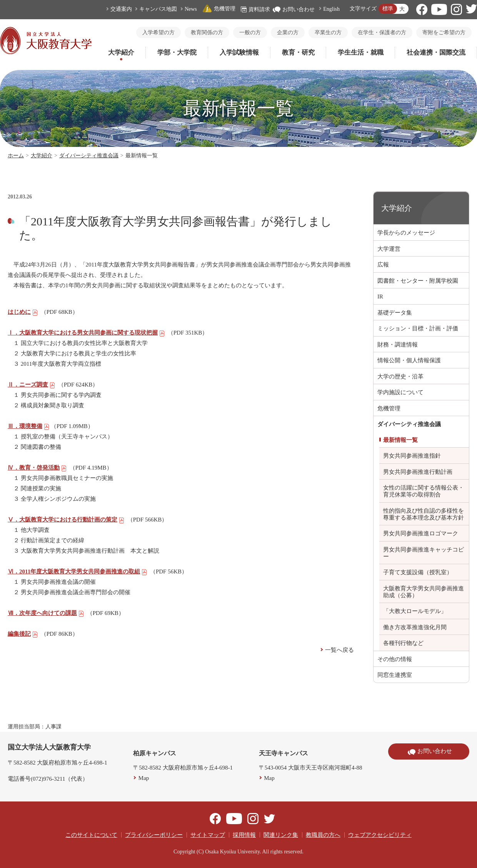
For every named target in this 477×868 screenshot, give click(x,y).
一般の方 (250, 32)
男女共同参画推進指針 (412, 456)
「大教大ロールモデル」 (415, 611)
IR (380, 297)
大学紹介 (121, 52)
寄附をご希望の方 (444, 32)
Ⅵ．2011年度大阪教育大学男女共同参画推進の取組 (78, 571)
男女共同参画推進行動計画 (418, 472)
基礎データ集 (395, 313)
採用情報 (244, 835)
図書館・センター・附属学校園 (418, 281)
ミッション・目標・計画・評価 (418, 328)
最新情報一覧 (400, 440)
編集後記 (23, 634)
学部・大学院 (177, 52)
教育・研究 (298, 52)
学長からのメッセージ (406, 233)
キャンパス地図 (158, 9)
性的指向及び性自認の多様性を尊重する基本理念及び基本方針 (424, 514)
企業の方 (288, 32)
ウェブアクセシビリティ (380, 835)
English (331, 9)
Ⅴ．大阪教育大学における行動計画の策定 (66, 520)
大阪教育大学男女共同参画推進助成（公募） (424, 592)
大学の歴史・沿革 (400, 377)
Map (144, 778)
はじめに (23, 312)
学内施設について (400, 392)
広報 (383, 265)
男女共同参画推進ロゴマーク (421, 533)
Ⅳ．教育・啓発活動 (37, 468)
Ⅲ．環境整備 (29, 426)
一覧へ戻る (339, 650)
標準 (388, 9)
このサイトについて (91, 835)
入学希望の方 (158, 32)
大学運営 (389, 249)
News (191, 9)
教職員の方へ (323, 835)
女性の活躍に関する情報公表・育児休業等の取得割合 (424, 491)
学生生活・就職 (361, 52)
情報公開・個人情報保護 (409, 360)
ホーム (16, 156)
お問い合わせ (294, 9)
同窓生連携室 (395, 675)
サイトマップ (208, 835)
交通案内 (121, 9)
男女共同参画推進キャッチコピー (424, 553)
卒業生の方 (328, 32)
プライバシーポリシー (154, 835)
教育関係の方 (207, 32)
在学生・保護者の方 (382, 32)
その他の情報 (395, 659)
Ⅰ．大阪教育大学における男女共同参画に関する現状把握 (86, 333)
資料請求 (255, 9)
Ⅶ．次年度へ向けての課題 (46, 613)
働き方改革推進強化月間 (415, 627)
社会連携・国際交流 (436, 52)
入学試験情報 (239, 52)
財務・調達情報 (398, 345)
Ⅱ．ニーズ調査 (32, 385)
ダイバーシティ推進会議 (89, 156)
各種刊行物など (403, 643)
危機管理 (219, 9)
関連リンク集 (281, 835)
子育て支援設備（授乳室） (418, 572)
